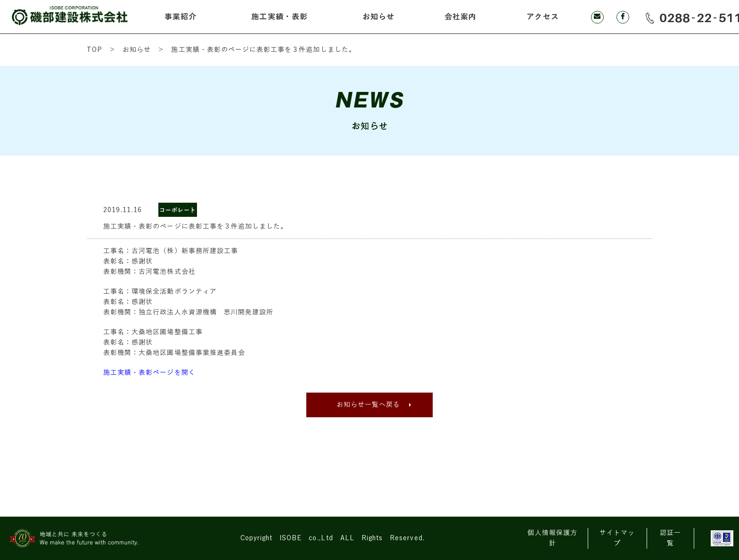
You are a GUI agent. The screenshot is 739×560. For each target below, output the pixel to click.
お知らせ (378, 17)
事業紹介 (181, 17)
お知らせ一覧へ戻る (368, 405)
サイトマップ (617, 538)
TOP (94, 50)
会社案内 (460, 17)
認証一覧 (670, 538)
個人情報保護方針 (552, 538)
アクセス (542, 17)
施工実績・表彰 (279, 17)
